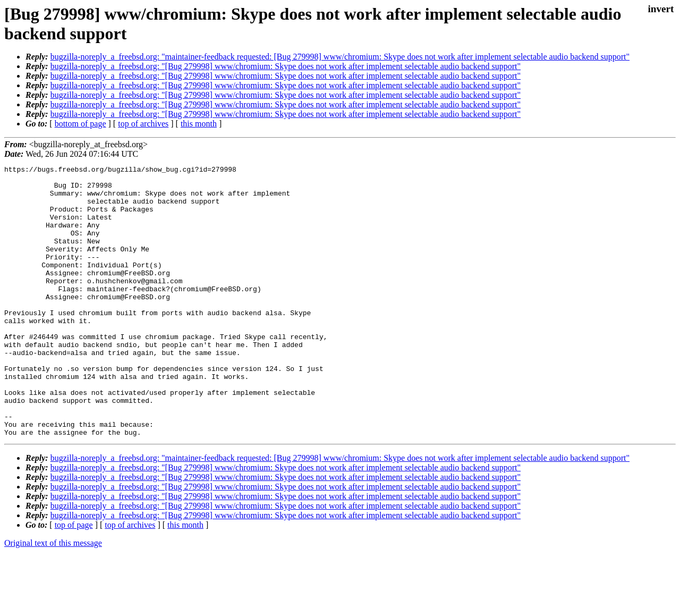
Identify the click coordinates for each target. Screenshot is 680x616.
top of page (74, 579)
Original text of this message (53, 597)
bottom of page (80, 124)
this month (199, 124)
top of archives (143, 124)
